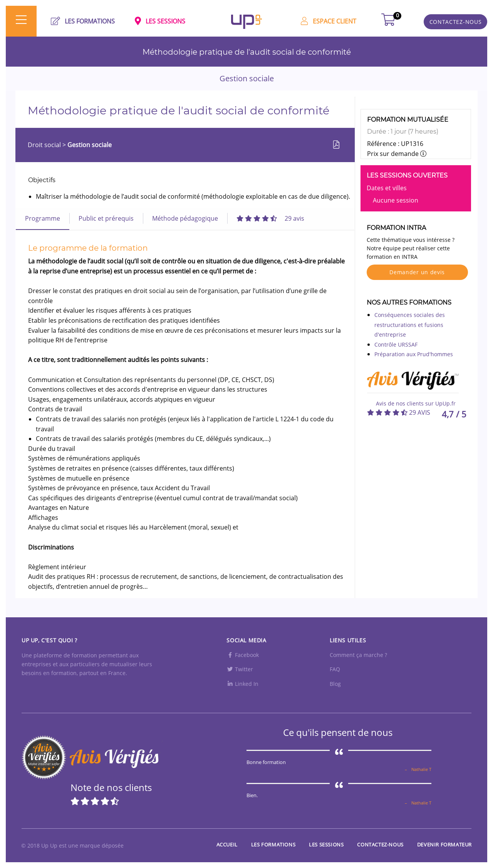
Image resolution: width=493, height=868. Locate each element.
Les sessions (326, 845)
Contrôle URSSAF (396, 344)
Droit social (45, 145)
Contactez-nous (380, 845)
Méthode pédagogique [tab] (185, 218)
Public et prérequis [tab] (106, 218)
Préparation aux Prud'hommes (414, 354)
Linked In (242, 684)
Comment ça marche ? (358, 655)
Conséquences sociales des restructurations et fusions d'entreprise (410, 325)
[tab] (270, 218)
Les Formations (273, 845)
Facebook (243, 655)
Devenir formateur (444, 845)
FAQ (335, 669)
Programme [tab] (43, 218)
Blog (335, 684)
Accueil (227, 845)
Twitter (240, 669)
